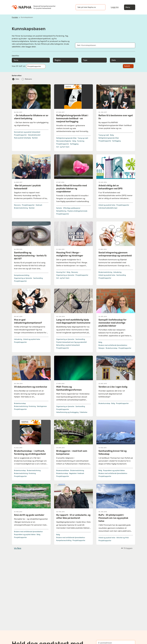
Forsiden (15, 17)
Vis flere (18, 548)
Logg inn (115, 7)
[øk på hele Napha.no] (88, 7)
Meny (130, 7)
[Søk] (102, 7)
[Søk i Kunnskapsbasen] (103, 45)
